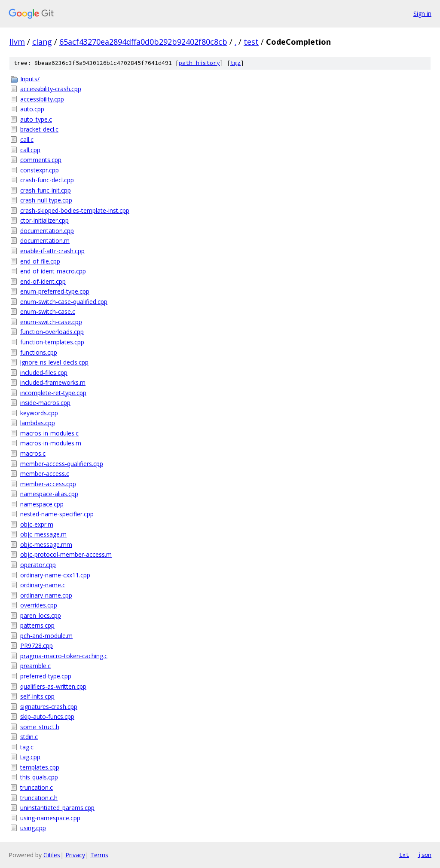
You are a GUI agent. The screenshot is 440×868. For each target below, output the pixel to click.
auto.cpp (32, 109)
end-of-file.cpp (40, 261)
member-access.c (45, 474)
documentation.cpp (47, 231)
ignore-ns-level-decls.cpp (54, 362)
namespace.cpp (42, 504)
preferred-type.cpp (46, 676)
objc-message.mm (46, 544)
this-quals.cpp (39, 777)
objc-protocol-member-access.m (66, 554)
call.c (27, 140)
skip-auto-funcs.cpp (47, 716)
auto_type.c (36, 119)
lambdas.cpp (38, 423)
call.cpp (30, 150)
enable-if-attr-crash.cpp (52, 251)
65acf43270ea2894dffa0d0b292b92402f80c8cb (143, 42)
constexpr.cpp (40, 170)
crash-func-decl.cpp (47, 180)
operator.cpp (38, 565)
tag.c (27, 747)
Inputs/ (30, 79)
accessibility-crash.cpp (51, 89)
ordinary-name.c (43, 585)
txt (404, 855)
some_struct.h (40, 727)
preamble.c (35, 666)
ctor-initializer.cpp (44, 220)
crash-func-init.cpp (46, 190)
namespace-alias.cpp (49, 494)
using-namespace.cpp (50, 818)
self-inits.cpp (37, 696)
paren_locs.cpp (41, 615)
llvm (17, 42)
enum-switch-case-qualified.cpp (64, 302)
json (425, 855)
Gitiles (52, 855)
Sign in (422, 14)
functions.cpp (39, 352)
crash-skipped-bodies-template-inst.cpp (75, 210)
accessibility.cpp (42, 99)
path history (199, 63)
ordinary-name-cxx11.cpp (55, 575)
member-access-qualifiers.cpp (62, 464)
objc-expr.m (37, 524)
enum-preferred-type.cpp (55, 291)
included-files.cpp (44, 373)
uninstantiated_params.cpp (57, 808)
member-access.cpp (48, 484)
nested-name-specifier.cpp (57, 514)
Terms (99, 855)
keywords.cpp (39, 413)
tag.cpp (30, 757)
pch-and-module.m (46, 636)
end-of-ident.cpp (43, 281)
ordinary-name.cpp (46, 595)
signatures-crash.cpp (49, 707)
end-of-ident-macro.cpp (53, 271)
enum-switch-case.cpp (51, 322)
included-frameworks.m (53, 382)
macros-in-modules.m (51, 443)
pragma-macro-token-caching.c (64, 656)
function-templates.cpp (52, 342)
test (251, 42)
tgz (235, 63)
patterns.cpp (37, 625)
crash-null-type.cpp (46, 200)
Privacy (75, 855)
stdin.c (29, 737)
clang (42, 42)
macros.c (33, 453)
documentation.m (45, 241)
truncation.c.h (39, 798)
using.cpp (33, 828)
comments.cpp (41, 160)
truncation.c (37, 787)
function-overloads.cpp (52, 332)
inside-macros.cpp (45, 403)
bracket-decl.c (39, 129)
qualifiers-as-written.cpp (53, 686)
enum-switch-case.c (48, 311)
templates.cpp (40, 767)
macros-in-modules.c (49, 433)
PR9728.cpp (37, 646)
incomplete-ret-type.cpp (53, 393)
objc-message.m (43, 534)
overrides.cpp (39, 605)
